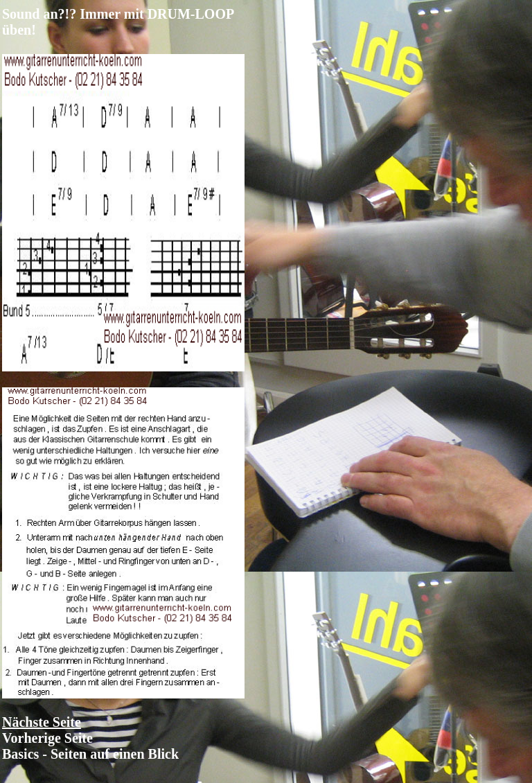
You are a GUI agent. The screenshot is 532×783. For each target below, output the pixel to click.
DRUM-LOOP (190, 14)
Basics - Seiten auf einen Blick (90, 754)
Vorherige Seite (47, 738)
